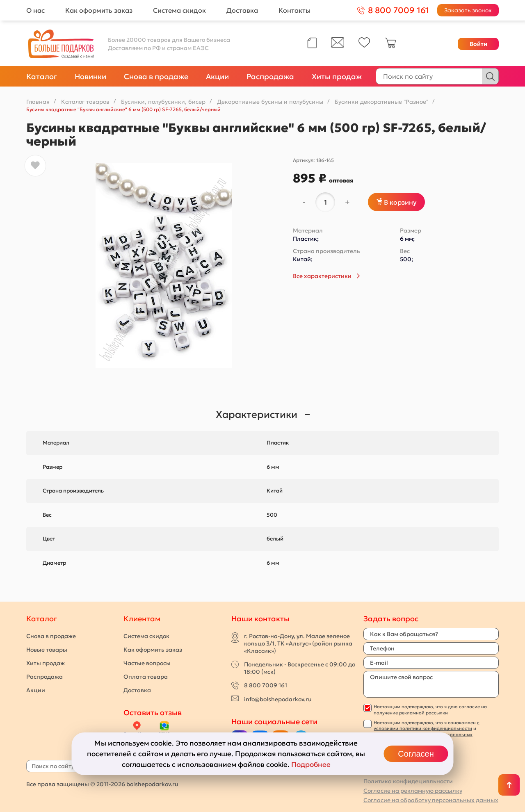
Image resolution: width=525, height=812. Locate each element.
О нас (35, 10)
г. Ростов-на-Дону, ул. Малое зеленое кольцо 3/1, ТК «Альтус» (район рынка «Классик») (298, 643)
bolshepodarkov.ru (152, 784)
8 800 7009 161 (266, 685)
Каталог (42, 76)
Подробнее (311, 764)
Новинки (90, 76)
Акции (217, 76)
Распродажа (270, 76)
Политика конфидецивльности (408, 781)
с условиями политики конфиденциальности (427, 725)
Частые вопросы (147, 663)
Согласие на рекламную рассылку (413, 791)
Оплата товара (146, 677)
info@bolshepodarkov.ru (278, 699)
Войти (478, 44)
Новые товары (47, 650)
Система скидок (179, 10)
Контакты (294, 10)
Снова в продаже (156, 76)
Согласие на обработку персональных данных (431, 800)
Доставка (242, 10)
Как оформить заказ (99, 10)
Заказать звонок (468, 10)
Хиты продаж (337, 76)
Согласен (416, 754)
